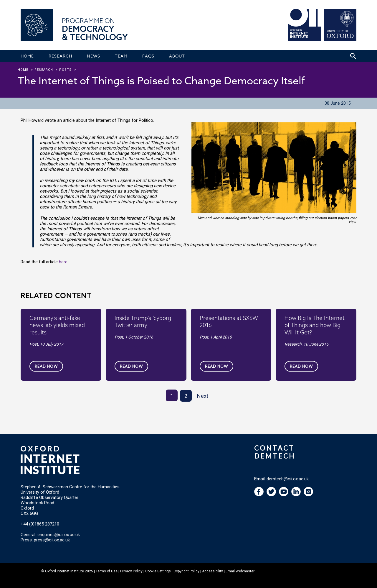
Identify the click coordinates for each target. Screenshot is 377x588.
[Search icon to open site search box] (353, 56)
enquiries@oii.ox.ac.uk (59, 535)
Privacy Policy (131, 571)
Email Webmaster (240, 571)
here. (64, 262)
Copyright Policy (186, 571)
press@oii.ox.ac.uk (52, 540)
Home (23, 70)
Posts (65, 70)
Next (203, 396)
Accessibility (213, 571)
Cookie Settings (158, 571)
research (44, 70)
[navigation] (284, 495)
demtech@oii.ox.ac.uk (288, 479)
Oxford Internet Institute (65, 571)
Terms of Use (107, 571)
